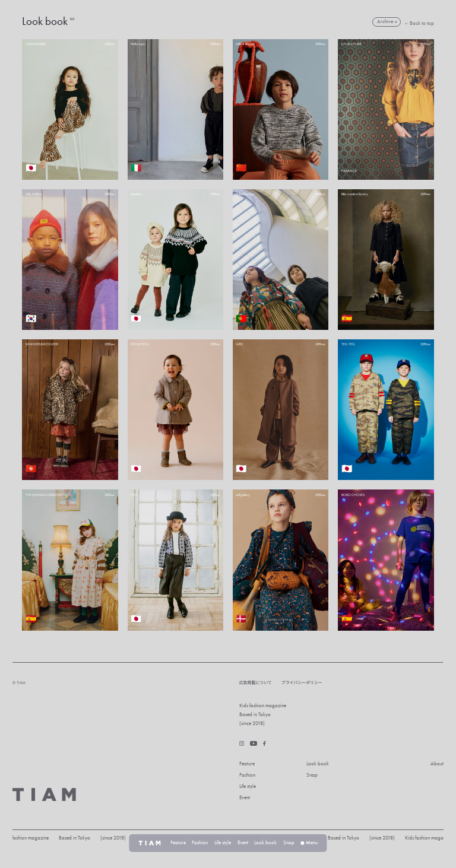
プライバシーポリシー (302, 683)
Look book (318, 764)
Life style (248, 786)
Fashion (247, 775)
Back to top (419, 23)
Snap (312, 775)
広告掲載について (256, 683)
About (437, 764)
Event (245, 798)
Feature (247, 764)
